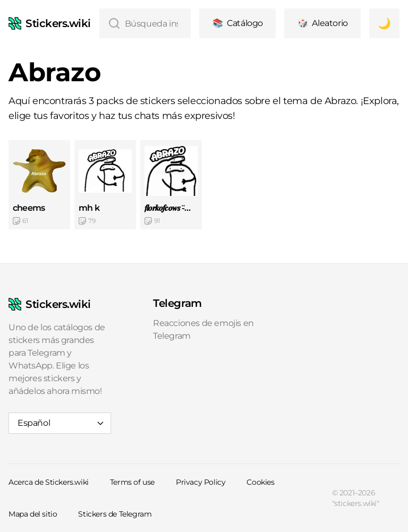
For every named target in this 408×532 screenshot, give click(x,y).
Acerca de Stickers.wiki (49, 482)
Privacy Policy (201, 482)
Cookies (260, 482)
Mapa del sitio (33, 514)
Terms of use (132, 482)
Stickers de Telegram (115, 514)
